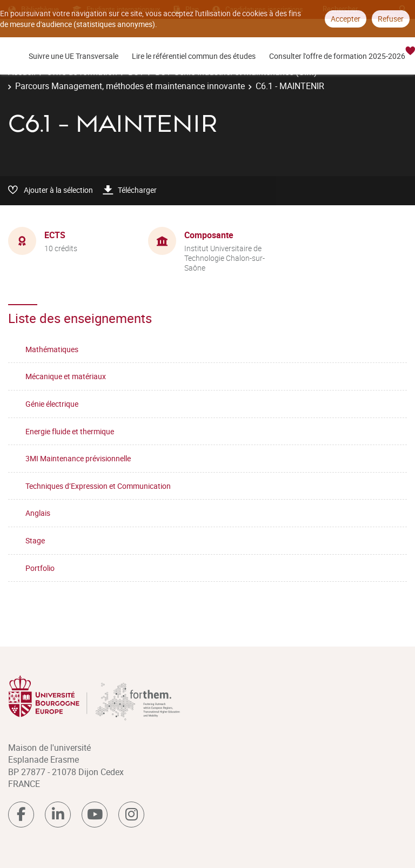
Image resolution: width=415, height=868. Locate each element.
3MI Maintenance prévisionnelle (78, 458)
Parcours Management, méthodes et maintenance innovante (130, 86)
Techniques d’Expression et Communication (98, 486)
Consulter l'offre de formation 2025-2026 (337, 56)
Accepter (346, 19)
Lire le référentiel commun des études (194, 56)
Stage (35, 540)
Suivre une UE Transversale (73, 56)
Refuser (391, 19)
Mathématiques (52, 349)
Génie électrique (52, 404)
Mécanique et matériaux (66, 376)
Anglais (38, 513)
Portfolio (40, 568)
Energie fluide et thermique (70, 431)
